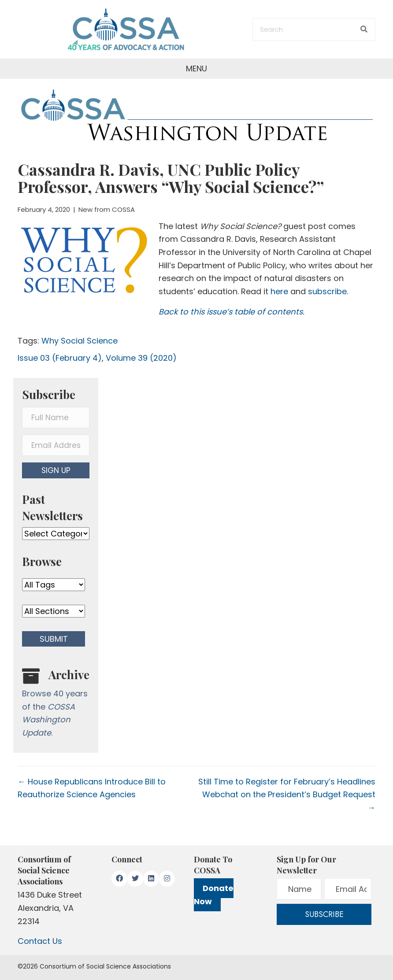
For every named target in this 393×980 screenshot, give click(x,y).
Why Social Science (80, 341)
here (279, 291)
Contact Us (40, 941)
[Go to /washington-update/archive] (56, 705)
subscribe (327, 291)
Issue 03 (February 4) (60, 358)
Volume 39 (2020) (141, 358)
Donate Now (214, 895)
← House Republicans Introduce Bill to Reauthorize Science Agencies (92, 788)
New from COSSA (107, 209)
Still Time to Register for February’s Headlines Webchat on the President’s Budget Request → (287, 795)
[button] (56, 470)
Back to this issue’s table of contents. (232, 312)
